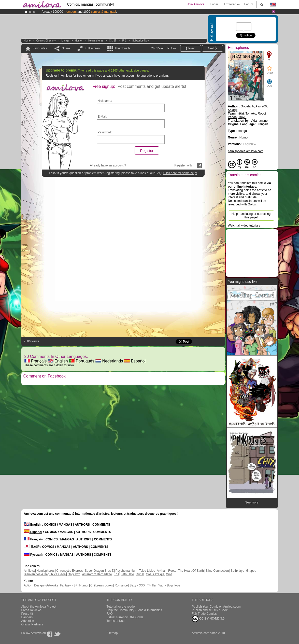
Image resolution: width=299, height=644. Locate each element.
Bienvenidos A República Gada (45, 574)
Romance (121, 585)
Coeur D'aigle (155, 574)
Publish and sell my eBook (210, 610)
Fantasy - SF (69, 585)
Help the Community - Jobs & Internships (134, 610)
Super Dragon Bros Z (99, 571)
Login (214, 4)
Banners (27, 617)
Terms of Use (116, 621)
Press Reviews (31, 610)
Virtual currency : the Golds (125, 617)
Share (66, 48)
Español (135, 361)
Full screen (92, 48)
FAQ (110, 614)
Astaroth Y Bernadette (97, 574)
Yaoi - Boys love (169, 585)
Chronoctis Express (70, 571)
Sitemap (112, 633)
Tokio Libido (147, 571)
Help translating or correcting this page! (251, 216)
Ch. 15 (113, 41)
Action (28, 585)
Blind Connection (217, 571)
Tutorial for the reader (121, 607)
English (58, 361)
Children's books (102, 585)
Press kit (27, 614)
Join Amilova (196, 4)
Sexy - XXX (137, 585)
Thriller (152, 585)
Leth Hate (127, 574)
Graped (251, 571)
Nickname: (105, 101)
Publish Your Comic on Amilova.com (216, 607)
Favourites (40, 48)
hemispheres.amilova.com (246, 151)
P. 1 (124, 41)
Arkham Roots (166, 571)
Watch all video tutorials (244, 226)
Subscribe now (141, 41)
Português (82, 361)
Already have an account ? (108, 165)
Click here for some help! (180, 173)
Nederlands (109, 361)
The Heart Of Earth (191, 571)
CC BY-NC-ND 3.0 (208, 619)
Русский (33, 555)
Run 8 (140, 574)
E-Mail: (102, 117)
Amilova (29, 571)
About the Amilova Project (39, 607)
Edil (116, 574)
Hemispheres (96, 41)
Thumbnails (122, 48)
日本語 (32, 547)
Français (36, 361)
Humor (79, 41)
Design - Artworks (46, 585)
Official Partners (32, 624)
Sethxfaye (237, 571)
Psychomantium (126, 571)
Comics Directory (46, 41)
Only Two (74, 574)
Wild (169, 574)
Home (27, 41)
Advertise (28, 621)
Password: (105, 132)
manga (65, 41)
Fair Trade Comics (204, 614)
